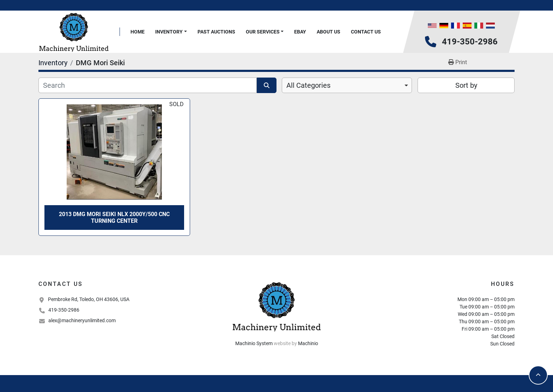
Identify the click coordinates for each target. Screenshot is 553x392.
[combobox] (347, 85)
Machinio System (254, 343)
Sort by (466, 85)
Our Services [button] (263, 32)
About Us (329, 32)
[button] (171, 32)
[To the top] (538, 375)
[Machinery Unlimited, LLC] (276, 306)
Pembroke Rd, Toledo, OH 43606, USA (89, 299)
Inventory (169, 32)
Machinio (308, 343)
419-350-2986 (470, 42)
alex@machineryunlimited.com (82, 320)
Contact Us (366, 32)
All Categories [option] (308, 85)
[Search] (148, 85)
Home (138, 32)
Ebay (300, 32)
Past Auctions (216, 32)
